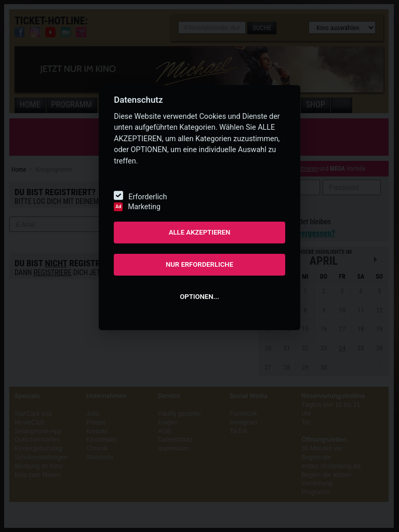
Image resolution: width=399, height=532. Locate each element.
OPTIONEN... (199, 297)
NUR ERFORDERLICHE (199, 264)
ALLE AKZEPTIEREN (200, 232)
